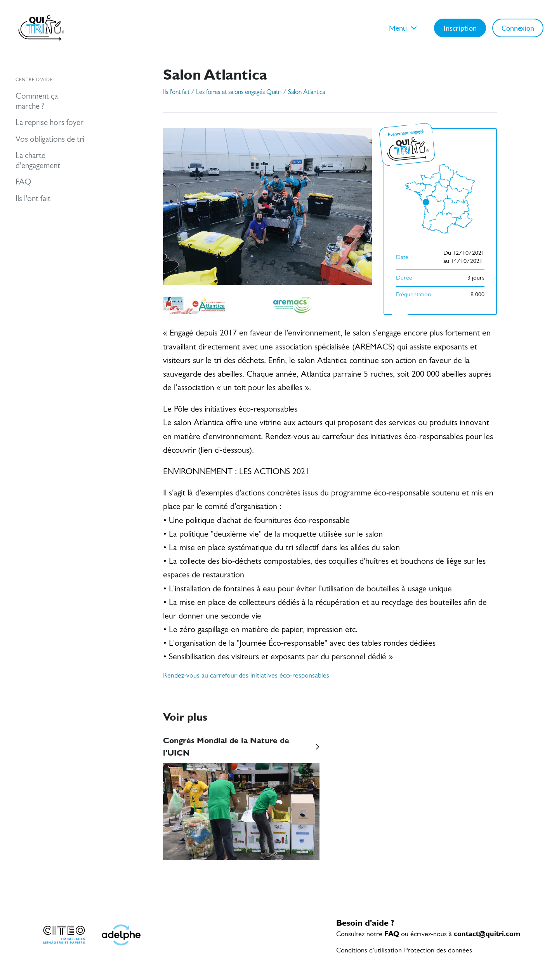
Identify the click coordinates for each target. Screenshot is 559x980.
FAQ (392, 934)
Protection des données (438, 951)
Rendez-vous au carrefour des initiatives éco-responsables (246, 676)
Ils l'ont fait (176, 92)
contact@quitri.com (487, 934)
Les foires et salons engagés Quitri (239, 92)
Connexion (518, 28)
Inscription (460, 28)
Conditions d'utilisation (369, 951)
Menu (404, 28)
